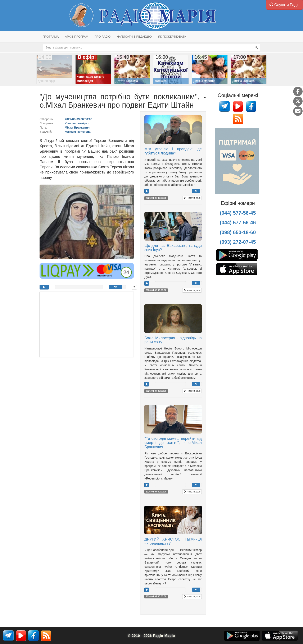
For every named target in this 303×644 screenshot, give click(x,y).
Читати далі (192, 198)
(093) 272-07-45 (238, 242)
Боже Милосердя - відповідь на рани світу (173, 340)
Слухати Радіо (284, 5)
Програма (51, 37)
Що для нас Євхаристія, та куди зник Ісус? (173, 248)
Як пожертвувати (172, 37)
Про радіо (103, 37)
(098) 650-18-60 (238, 232)
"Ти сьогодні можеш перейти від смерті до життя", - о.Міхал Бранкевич (173, 443)
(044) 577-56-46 (238, 223)
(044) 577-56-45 (238, 213)
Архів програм (76, 37)
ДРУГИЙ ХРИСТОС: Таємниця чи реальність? (173, 541)
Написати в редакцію (134, 37)
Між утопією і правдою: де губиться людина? (173, 151)
